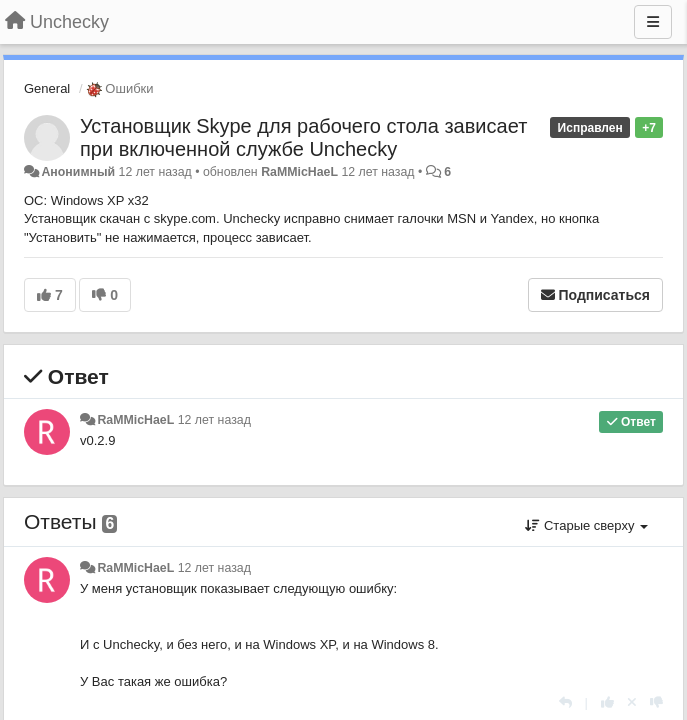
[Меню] (653, 22)
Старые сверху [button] (586, 525)
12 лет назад (214, 420)
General (47, 88)
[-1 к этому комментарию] (656, 702)
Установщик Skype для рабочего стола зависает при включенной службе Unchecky (303, 137)
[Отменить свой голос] (632, 702)
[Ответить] (565, 702)
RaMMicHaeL (299, 172)
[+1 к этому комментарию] (607, 702)
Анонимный (78, 172)
